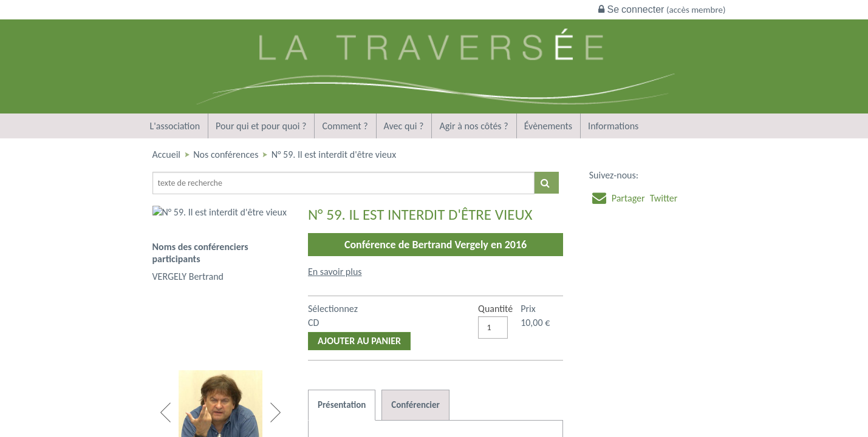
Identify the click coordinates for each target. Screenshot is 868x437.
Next (275, 412)
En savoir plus (335, 272)
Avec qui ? (404, 126)
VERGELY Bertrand (188, 253)
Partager (628, 198)
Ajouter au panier (359, 341)
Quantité (495, 309)
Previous (166, 412)
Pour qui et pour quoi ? (261, 126)
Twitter (664, 198)
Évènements (548, 126)
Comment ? (345, 126)
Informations (613, 126)
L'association (175, 126)
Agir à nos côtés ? (473, 126)
